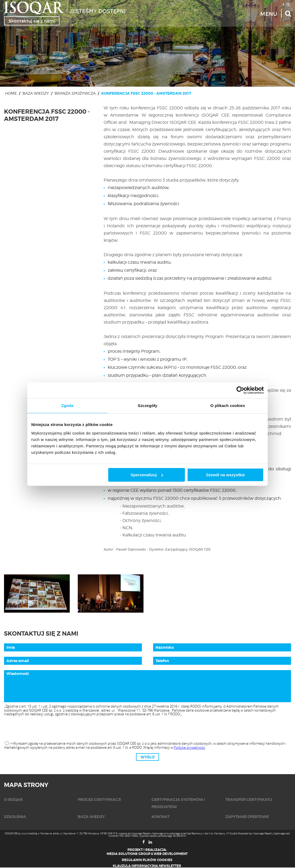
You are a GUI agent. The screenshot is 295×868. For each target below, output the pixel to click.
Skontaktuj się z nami (32, 21)
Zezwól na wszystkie (226, 475)
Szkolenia (15, 817)
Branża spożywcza (75, 93)
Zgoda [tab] (67, 406)
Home (11, 93)
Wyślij (147, 757)
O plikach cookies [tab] (228, 406)
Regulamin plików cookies (147, 860)
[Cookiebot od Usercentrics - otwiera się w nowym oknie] (240, 390)
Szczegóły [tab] (147, 406)
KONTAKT (161, 817)
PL (288, 4)
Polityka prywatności (189, 747)
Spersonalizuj (147, 475)
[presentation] (147, 729)
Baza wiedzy (36, 93)
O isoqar (13, 800)
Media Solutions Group (129, 854)
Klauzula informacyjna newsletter (147, 866)
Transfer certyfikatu (249, 800)
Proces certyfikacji (99, 800)
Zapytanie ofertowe (247, 817)
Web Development (171, 854)
